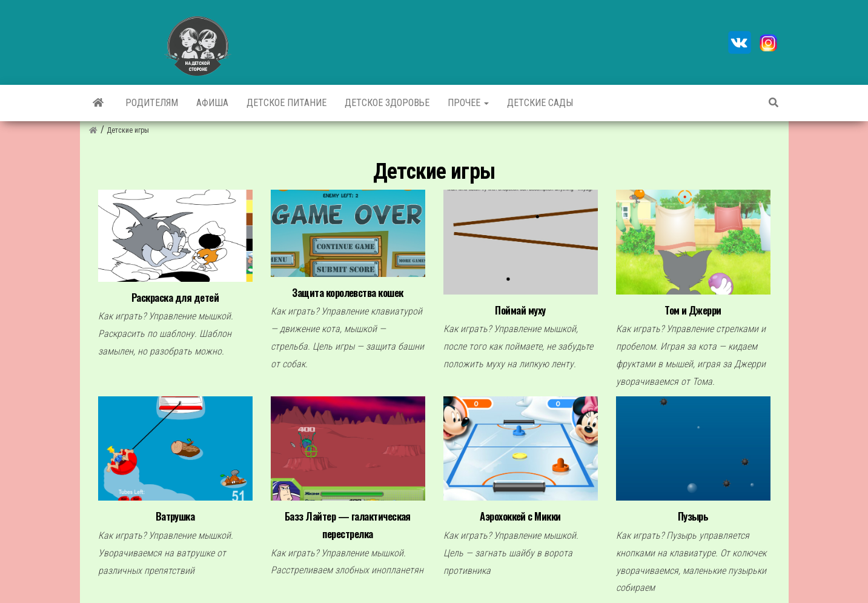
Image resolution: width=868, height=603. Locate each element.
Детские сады (540, 103)
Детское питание (287, 103)
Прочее (468, 103)
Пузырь (693, 516)
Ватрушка (175, 516)
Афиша (212, 103)
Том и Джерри (693, 310)
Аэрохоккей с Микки (520, 516)
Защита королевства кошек (348, 292)
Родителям (152, 103)
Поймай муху (520, 310)
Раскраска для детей (175, 297)
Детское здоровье (387, 103)
